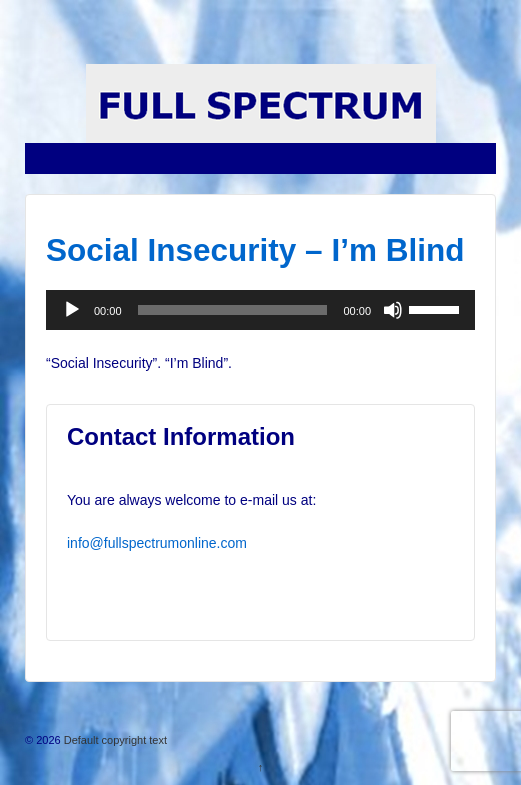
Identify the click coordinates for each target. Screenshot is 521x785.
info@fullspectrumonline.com (157, 543)
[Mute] (393, 310)
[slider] (233, 310)
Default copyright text (114, 740)
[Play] (72, 310)
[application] (260, 310)
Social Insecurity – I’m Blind (255, 250)
